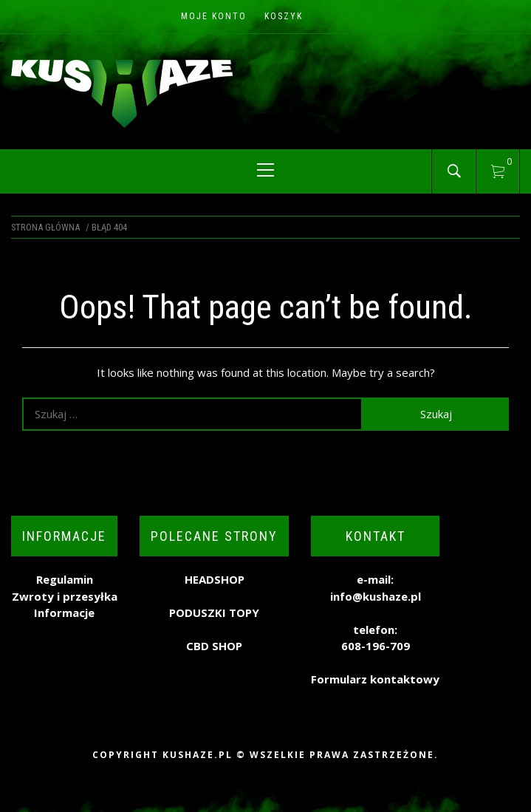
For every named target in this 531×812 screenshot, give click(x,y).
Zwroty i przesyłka (65, 596)
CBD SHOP (214, 646)
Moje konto (214, 16)
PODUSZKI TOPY (214, 613)
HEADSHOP (215, 579)
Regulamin (65, 579)
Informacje (64, 613)
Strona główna (45, 227)
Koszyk (284, 16)
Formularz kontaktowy (375, 679)
